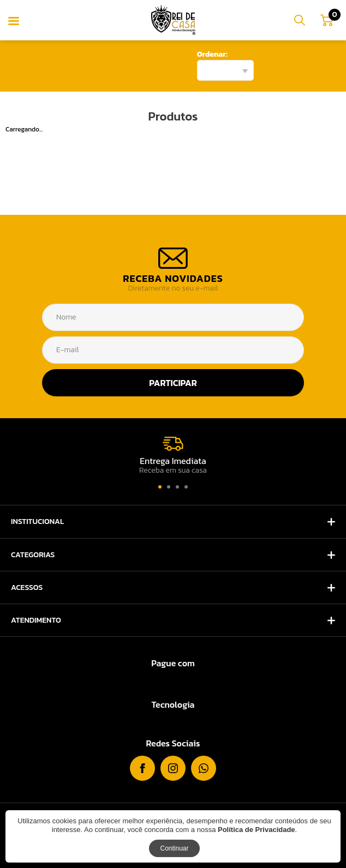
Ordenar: (212, 54)
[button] (160, 487)
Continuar (174, 848)
